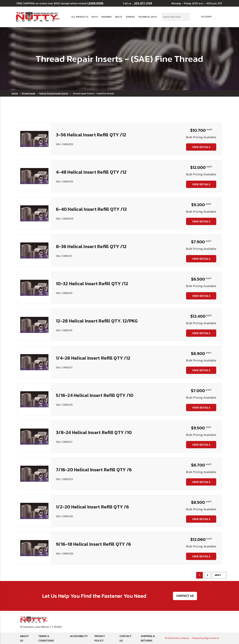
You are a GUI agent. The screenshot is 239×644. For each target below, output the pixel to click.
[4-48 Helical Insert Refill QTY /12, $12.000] (34, 176)
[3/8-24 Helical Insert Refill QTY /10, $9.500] (34, 437)
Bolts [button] (119, 17)
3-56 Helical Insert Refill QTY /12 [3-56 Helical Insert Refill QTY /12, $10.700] (91, 135)
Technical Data (147, 17)
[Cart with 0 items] (221, 17)
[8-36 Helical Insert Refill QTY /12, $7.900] (34, 250)
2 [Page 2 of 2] (207, 575)
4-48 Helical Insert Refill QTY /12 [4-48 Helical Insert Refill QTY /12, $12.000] (91, 172)
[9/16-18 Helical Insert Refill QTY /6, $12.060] (34, 548)
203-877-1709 (143, 3)
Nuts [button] (95, 17)
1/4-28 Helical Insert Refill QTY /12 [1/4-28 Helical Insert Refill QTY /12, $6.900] (93, 358)
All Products (80, 17)
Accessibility (79, 636)
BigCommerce (212, 638)
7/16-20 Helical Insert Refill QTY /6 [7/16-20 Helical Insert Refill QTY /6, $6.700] (94, 470)
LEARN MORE (95, 3)
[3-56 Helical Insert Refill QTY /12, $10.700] (34, 139)
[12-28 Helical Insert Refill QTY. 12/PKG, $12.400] (34, 325)
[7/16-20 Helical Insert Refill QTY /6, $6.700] (34, 474)
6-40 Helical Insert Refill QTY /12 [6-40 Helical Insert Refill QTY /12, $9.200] (91, 209)
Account (204, 17)
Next (219, 575)
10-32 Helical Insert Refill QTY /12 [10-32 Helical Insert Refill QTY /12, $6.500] (92, 284)
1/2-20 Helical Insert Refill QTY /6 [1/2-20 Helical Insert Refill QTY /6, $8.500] (92, 507)
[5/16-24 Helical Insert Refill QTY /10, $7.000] (34, 399)
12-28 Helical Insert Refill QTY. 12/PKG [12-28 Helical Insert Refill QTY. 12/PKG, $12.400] (97, 321)
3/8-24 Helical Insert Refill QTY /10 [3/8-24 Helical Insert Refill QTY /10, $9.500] (94, 432)
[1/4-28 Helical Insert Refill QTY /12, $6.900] (34, 362)
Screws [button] (130, 17)
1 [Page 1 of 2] (200, 575)
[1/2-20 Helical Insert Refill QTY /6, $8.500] (34, 511)
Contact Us (185, 596)
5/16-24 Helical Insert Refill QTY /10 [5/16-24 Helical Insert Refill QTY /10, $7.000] (95, 395)
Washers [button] (106, 17)
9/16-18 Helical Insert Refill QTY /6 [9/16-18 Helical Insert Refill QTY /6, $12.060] (93, 544)
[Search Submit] (186, 17)
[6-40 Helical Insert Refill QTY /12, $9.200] (34, 213)
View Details (201, 147)
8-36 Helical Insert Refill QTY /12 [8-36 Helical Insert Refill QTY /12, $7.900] (91, 246)
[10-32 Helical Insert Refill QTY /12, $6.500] (34, 288)
